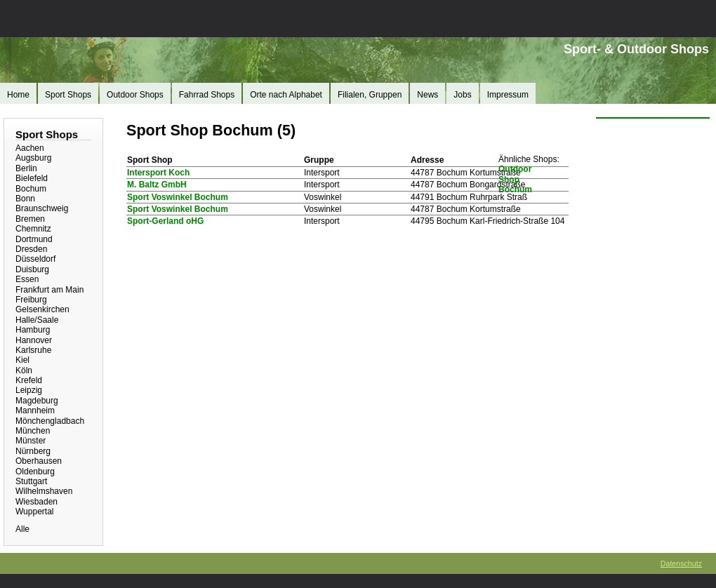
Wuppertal (34, 512)
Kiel (22, 360)
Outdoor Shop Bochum (515, 179)
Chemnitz (33, 229)
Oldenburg (35, 472)
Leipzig (29, 390)
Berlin (26, 168)
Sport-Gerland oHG (165, 221)
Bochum (31, 189)
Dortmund (34, 239)
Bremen (30, 219)
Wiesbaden (37, 502)
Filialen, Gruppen (370, 95)
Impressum (508, 95)
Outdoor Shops (135, 95)
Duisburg (32, 269)
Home (18, 95)
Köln (24, 370)
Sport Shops (68, 95)
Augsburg (33, 158)
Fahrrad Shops (207, 95)
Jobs (462, 95)
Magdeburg (37, 401)
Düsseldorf (35, 259)
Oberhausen (39, 461)
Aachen (30, 148)
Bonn (25, 199)
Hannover (34, 340)
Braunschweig (42, 208)
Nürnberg (33, 451)
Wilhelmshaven (44, 491)
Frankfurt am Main (49, 290)
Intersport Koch (158, 173)
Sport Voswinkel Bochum (178, 197)
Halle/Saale (37, 320)
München (33, 431)
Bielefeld (32, 178)
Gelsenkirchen (42, 309)
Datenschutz (681, 563)
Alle (22, 529)
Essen (27, 279)
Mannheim (35, 410)
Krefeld (29, 380)
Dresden (31, 249)
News (427, 95)
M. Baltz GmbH (157, 185)
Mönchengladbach (50, 421)
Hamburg (33, 330)
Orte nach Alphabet (286, 95)
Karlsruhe (33, 350)
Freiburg (31, 300)
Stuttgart (31, 481)
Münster (31, 441)
